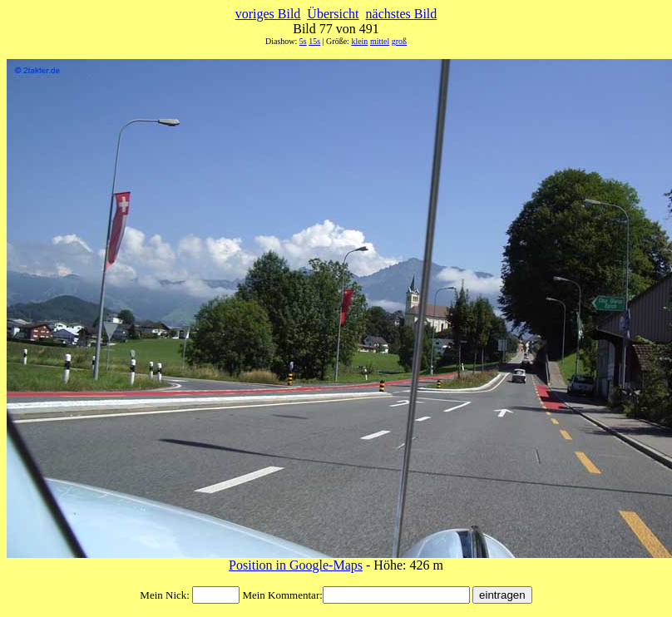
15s (314, 41)
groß (399, 41)
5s (303, 41)
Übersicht (333, 14)
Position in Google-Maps (296, 565)
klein (359, 41)
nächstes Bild (402, 14)
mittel (380, 41)
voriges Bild (268, 14)
